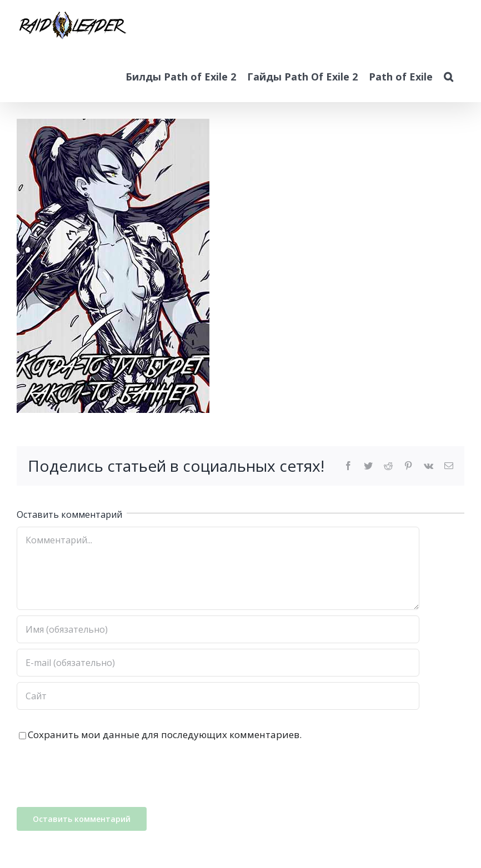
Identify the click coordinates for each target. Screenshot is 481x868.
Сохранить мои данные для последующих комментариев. (165, 735)
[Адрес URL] (218, 696)
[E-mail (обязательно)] (218, 663)
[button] (449, 77)
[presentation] (101, 774)
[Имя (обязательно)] (218, 629)
